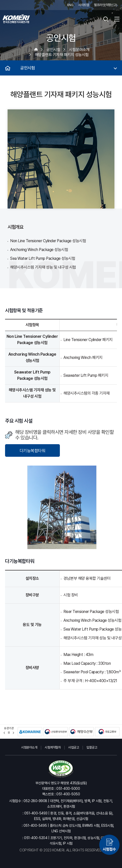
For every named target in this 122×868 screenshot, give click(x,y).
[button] (4, 733)
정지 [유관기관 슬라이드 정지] (9, 733)
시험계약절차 (53, 747)
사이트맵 (84, 5)
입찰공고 (92, 747)
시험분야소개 (29, 747)
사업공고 (74, 747)
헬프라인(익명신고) (105, 5)
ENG (70, 5)
